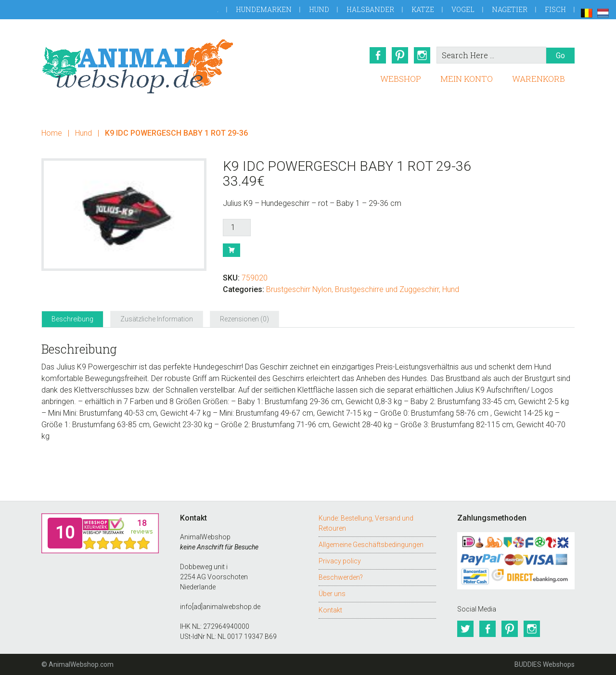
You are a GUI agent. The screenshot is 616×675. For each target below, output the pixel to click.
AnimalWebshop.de (138, 66)
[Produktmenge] (237, 228)
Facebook (378, 55)
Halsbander (370, 9)
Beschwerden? (341, 577)
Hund (319, 9)
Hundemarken (264, 9)
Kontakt (330, 610)
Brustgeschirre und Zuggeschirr (387, 289)
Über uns (332, 594)
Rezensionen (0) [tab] (244, 319)
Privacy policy (340, 561)
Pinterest (400, 55)
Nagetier (510, 9)
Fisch (555, 9)
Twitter (465, 629)
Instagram (422, 55)
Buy (231, 250)
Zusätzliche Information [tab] (157, 319)
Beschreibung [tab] (72, 319)
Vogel (463, 9)
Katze (423, 9)
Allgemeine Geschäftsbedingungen (371, 545)
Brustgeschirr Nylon (299, 289)
